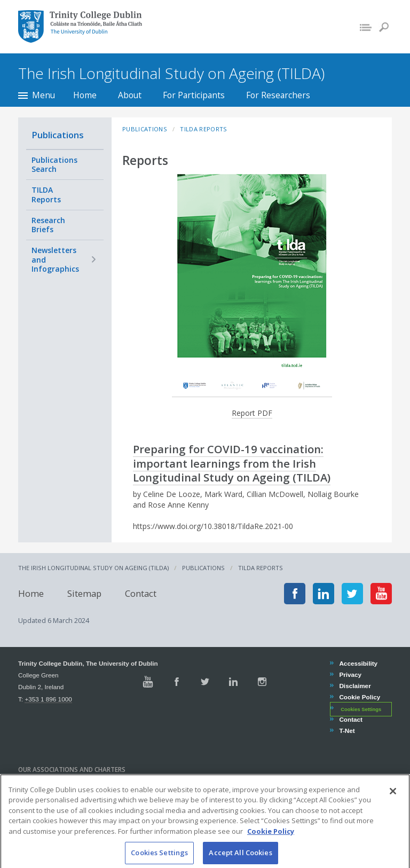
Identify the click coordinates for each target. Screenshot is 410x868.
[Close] (393, 804)
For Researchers (278, 95)
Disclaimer (354, 686)
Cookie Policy (359, 697)
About (130, 95)
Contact (141, 593)
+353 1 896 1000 (48, 699)
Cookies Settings (361, 709)
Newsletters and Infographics (55, 259)
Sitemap (84, 593)
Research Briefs (48, 225)
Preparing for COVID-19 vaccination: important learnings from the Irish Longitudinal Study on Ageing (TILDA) (232, 463)
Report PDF (252, 413)
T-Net (346, 731)
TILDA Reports (46, 195)
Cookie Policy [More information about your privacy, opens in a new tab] (271, 844)
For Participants (194, 95)
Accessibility (358, 663)
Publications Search (54, 165)
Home (85, 95)
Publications (58, 135)
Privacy (350, 674)
